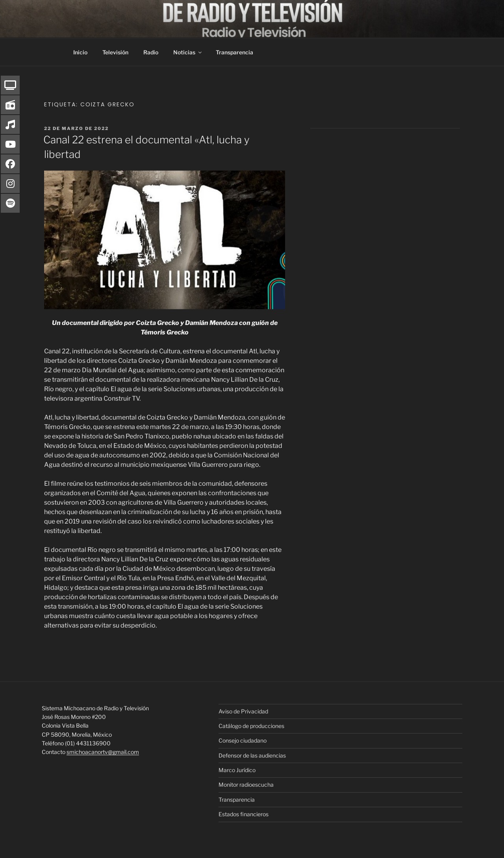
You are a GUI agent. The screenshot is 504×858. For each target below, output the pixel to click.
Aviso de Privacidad (243, 711)
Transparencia (234, 52)
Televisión (115, 52)
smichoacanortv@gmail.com (103, 752)
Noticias (188, 52)
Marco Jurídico (237, 770)
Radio (151, 52)
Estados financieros (244, 814)
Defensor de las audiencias (252, 755)
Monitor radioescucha (246, 785)
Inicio (80, 52)
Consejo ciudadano (243, 740)
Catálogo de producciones (251, 726)
